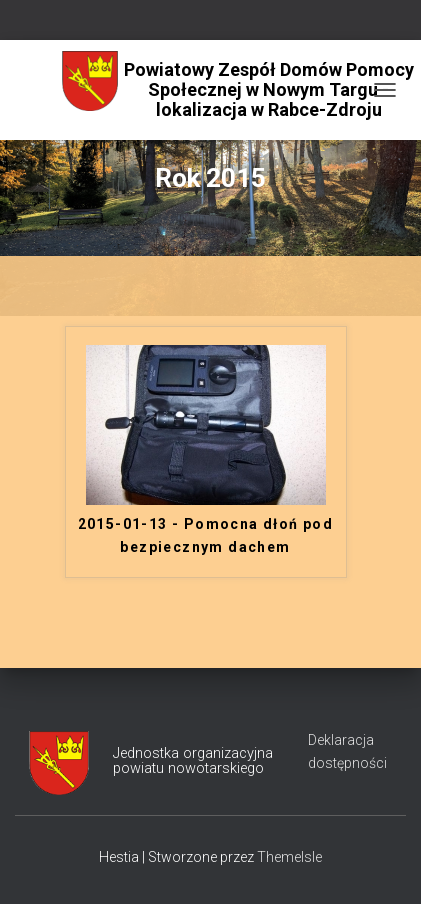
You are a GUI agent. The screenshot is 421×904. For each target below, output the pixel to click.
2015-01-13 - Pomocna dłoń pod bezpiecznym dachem (206, 535)
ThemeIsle (289, 857)
